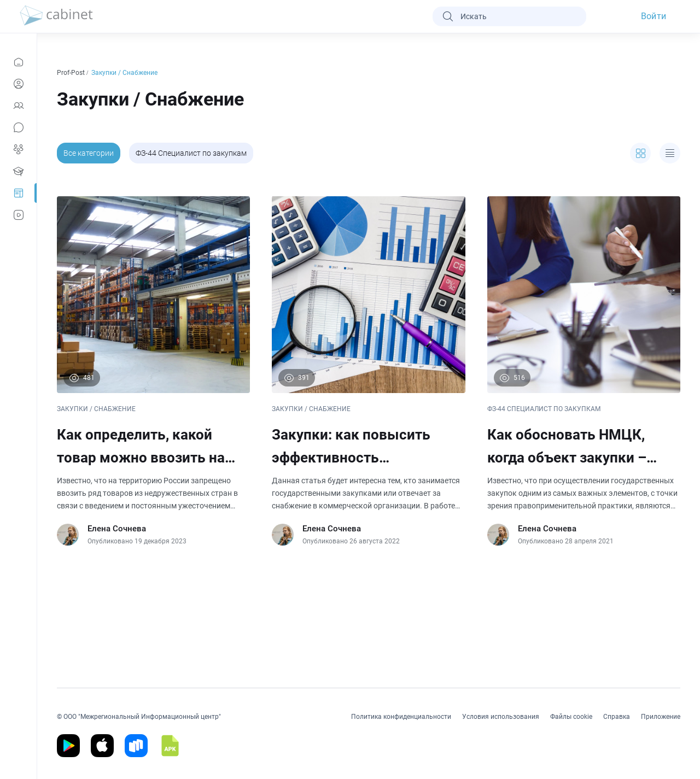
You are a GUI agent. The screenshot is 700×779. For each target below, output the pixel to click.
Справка (617, 717)
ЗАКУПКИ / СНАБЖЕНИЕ (96, 409)
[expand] (640, 153)
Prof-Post (72, 73)
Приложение (661, 717)
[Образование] (18, 171)
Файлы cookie (571, 717)
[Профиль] (18, 84)
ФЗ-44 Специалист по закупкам (191, 153)
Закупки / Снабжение (125, 73)
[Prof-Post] (18, 193)
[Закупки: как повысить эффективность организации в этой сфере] (368, 371)
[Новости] (18, 62)
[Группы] (18, 149)
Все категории (89, 153)
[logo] (56, 16)
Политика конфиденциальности (401, 717)
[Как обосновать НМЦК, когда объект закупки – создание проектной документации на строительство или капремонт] (584, 371)
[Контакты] (18, 106)
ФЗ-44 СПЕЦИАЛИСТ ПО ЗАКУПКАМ (544, 409)
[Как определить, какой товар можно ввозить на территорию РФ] (153, 371)
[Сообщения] (18, 127)
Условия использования (501, 717)
